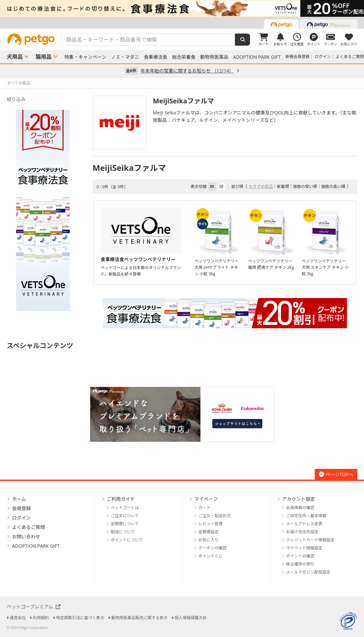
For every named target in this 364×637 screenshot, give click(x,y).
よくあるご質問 (350, 57)
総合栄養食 (184, 57)
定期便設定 (208, 532)
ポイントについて (127, 540)
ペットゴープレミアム (34, 607)
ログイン (323, 57)
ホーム (19, 499)
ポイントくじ (210, 556)
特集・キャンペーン (85, 57)
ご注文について (125, 516)
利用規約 (41, 618)
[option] (182, 8)
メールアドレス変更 (304, 524)
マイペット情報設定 (304, 548)
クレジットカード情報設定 (310, 540)
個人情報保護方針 (191, 618)
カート (204, 508)
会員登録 (21, 508)
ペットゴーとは (125, 508)
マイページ (206, 499)
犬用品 (15, 57)
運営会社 (18, 618)
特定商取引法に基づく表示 (80, 618)
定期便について (125, 524)
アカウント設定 (299, 499)
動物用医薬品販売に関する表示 (139, 618)
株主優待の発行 (300, 564)
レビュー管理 (210, 524)
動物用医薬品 (214, 57)
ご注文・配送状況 (215, 516)
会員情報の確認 (300, 508)
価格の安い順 (305, 186)
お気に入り (208, 540)
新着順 (283, 186)
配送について (123, 532)
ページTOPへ (336, 474)
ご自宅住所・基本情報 (306, 516)
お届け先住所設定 (302, 532)
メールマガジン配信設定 (308, 572)
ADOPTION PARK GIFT (257, 57)
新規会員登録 (298, 57)
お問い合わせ (26, 536)
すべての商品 (19, 83)
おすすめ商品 (261, 186)
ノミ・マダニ (125, 57)
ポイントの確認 (300, 556)
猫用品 (44, 57)
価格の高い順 (333, 186)
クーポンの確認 (213, 548)
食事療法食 (156, 57)
